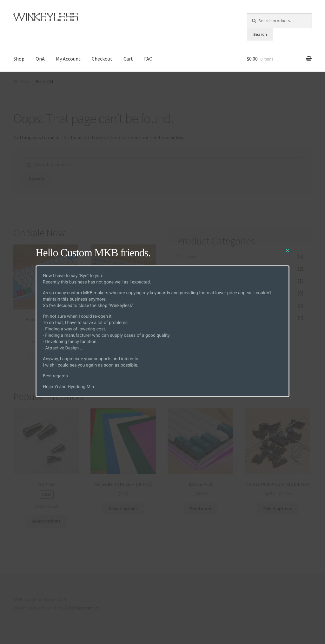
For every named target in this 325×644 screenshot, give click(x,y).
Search (260, 34)
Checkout (102, 59)
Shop (19, 59)
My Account (68, 59)
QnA (40, 59)
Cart (128, 59)
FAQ (148, 59)
